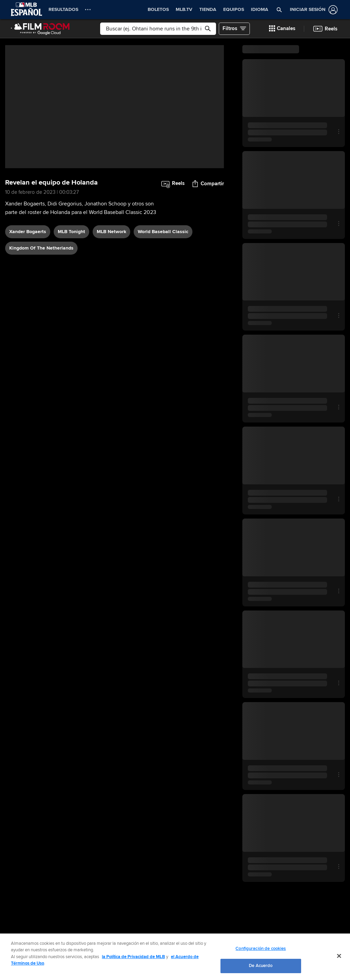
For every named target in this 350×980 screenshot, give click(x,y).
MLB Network (111, 232)
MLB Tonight (71, 232)
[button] (279, 10)
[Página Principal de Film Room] (40, 29)
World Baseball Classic (163, 232)
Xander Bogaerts (28, 232)
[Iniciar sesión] (312, 10)
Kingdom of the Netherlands (41, 248)
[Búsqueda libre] (158, 29)
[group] (115, 107)
